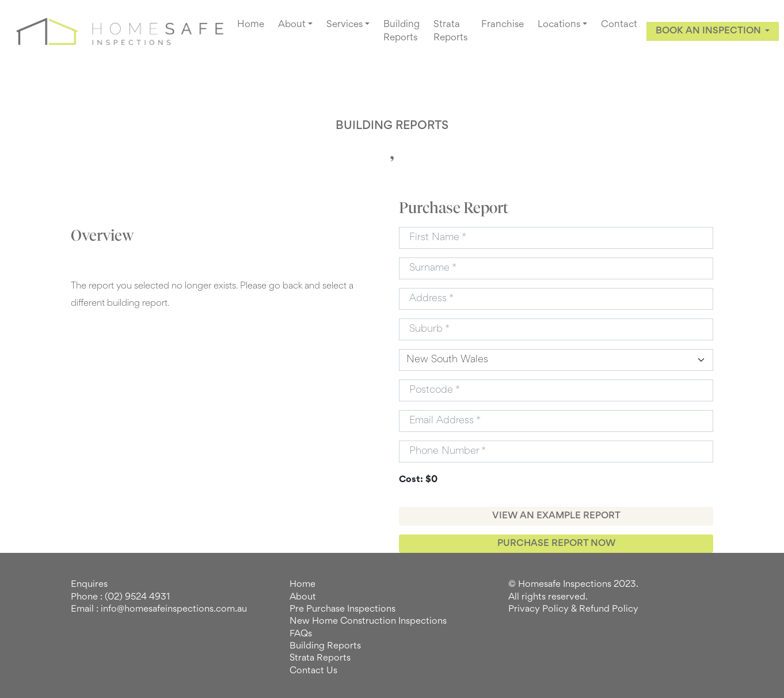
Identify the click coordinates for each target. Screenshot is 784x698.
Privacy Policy (538, 609)
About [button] (292, 25)
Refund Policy (609, 609)
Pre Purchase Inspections (342, 609)
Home (251, 25)
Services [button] (345, 25)
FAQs (301, 634)
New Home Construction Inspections (368, 621)
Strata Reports (450, 31)
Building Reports (401, 31)
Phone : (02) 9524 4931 (120, 597)
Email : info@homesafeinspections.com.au (159, 609)
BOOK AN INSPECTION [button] (709, 31)
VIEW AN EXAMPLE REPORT (556, 516)
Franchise (503, 25)
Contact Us (313, 671)
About (303, 597)
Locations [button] (559, 25)
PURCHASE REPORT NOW (556, 544)
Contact (619, 25)
